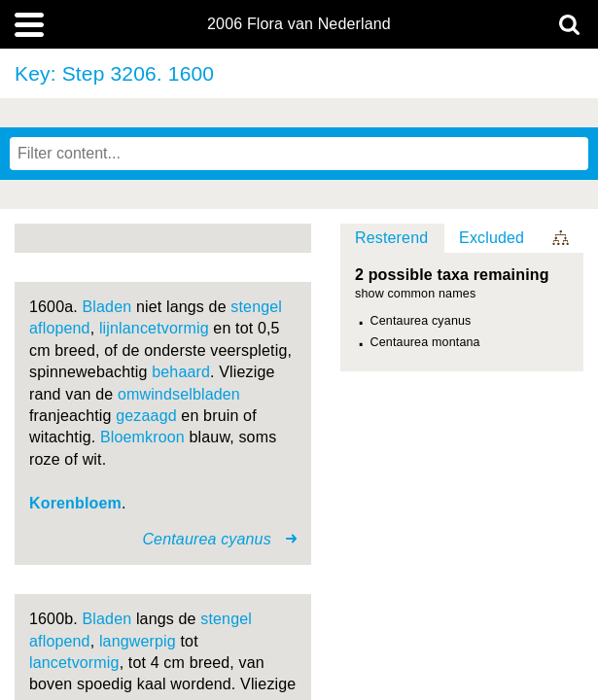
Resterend (391, 238)
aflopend (60, 328)
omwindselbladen (179, 394)
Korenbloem (75, 503)
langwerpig (138, 641)
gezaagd (146, 416)
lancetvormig (74, 663)
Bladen (107, 307)
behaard (181, 372)
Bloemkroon (142, 437)
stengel (256, 307)
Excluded (492, 238)
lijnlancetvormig (154, 328)
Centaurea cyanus (421, 321)
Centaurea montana (425, 342)
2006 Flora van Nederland (299, 24)
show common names (415, 294)
